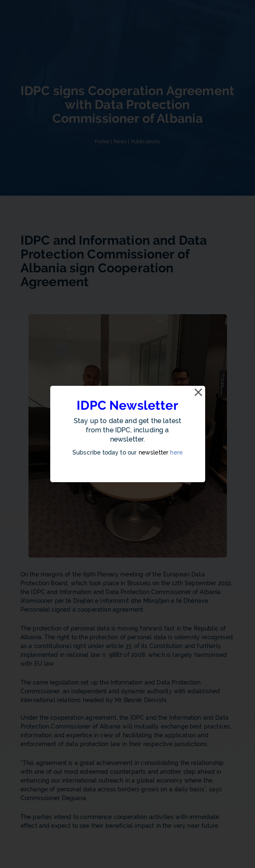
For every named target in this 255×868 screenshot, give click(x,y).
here (176, 452)
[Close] (198, 393)
